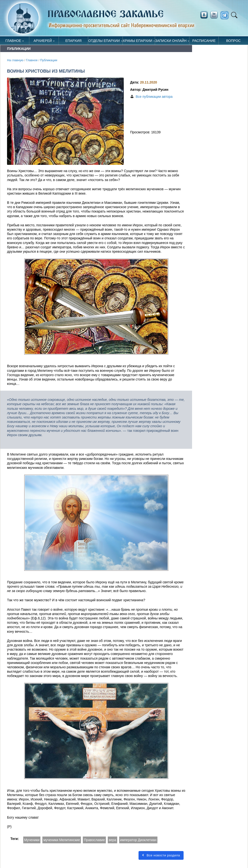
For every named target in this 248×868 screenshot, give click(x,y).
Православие (94, 840)
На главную (15, 60)
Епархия (74, 41)
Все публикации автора (154, 97)
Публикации (49, 60)
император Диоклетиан (138, 840)
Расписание (204, 41)
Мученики (32, 840)
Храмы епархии (138, 41)
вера (112, 840)
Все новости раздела (161, 855)
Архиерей (43, 41)
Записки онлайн (171, 41)
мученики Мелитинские (62, 840)
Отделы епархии (104, 41)
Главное (13, 41)
